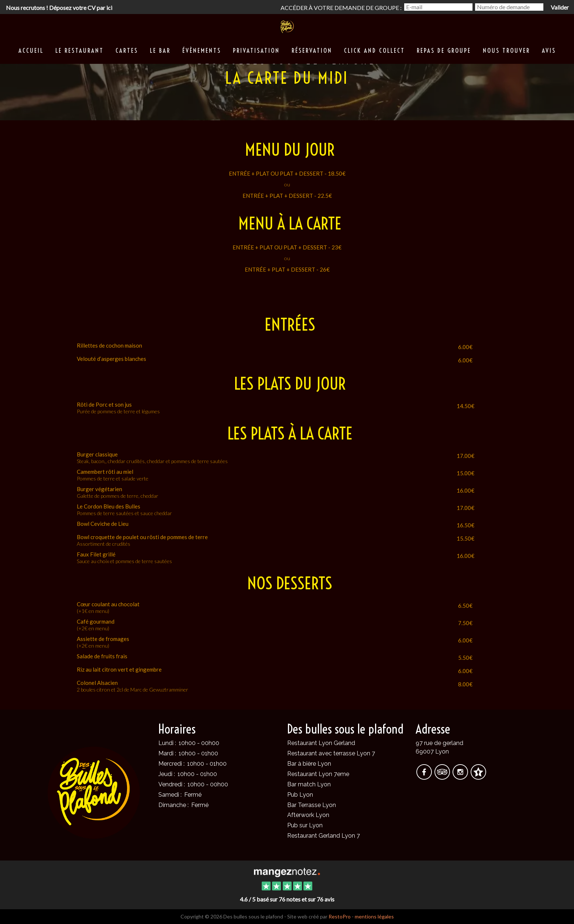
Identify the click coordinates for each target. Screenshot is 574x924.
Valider (560, 7)
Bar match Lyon (309, 784)
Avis (549, 50)
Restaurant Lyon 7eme (318, 774)
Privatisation (256, 50)
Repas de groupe (444, 50)
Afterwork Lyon (308, 815)
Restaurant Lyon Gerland (321, 743)
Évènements (202, 50)
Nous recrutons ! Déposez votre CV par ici (59, 8)
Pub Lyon (300, 795)
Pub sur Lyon (305, 825)
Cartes (127, 50)
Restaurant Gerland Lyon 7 (324, 836)
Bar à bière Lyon (309, 764)
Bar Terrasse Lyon (312, 805)
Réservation (312, 50)
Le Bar (160, 50)
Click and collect (374, 50)
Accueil (31, 50)
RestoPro (340, 916)
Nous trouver (506, 50)
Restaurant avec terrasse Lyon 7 (331, 753)
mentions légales (374, 916)
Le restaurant (80, 50)
